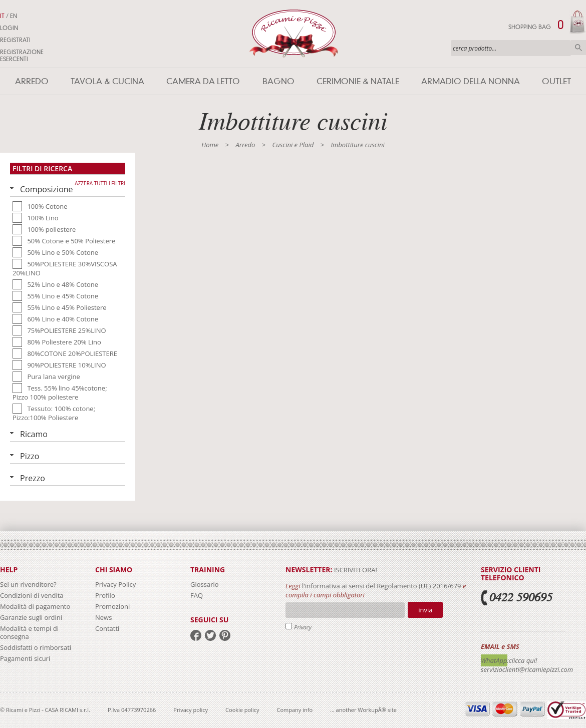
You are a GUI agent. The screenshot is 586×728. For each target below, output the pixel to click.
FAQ (197, 595)
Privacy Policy (115, 584)
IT (2, 16)
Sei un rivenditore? (28, 584)
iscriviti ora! (355, 570)
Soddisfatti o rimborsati (36, 647)
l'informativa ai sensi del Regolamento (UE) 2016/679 (382, 586)
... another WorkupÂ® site (363, 710)
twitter (210, 635)
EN (14, 16)
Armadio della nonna (471, 81)
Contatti (107, 628)
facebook (196, 635)
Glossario (205, 584)
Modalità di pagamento (35, 606)
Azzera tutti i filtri (100, 183)
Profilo (105, 595)
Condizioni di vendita (32, 595)
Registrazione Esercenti (22, 56)
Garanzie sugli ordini (31, 617)
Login (9, 28)
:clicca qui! (522, 660)
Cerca (578, 48)
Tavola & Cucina (107, 81)
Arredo (32, 81)
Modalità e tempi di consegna (29, 632)
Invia (425, 610)
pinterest (225, 635)
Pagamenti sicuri (25, 658)
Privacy (303, 627)
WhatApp (494, 660)
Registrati (15, 40)
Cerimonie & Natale (358, 81)
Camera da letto (203, 81)
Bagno (278, 81)
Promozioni (112, 606)
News (103, 617)
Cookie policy (242, 710)
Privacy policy (191, 710)
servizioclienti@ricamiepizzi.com (527, 669)
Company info (295, 710)
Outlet (556, 81)
